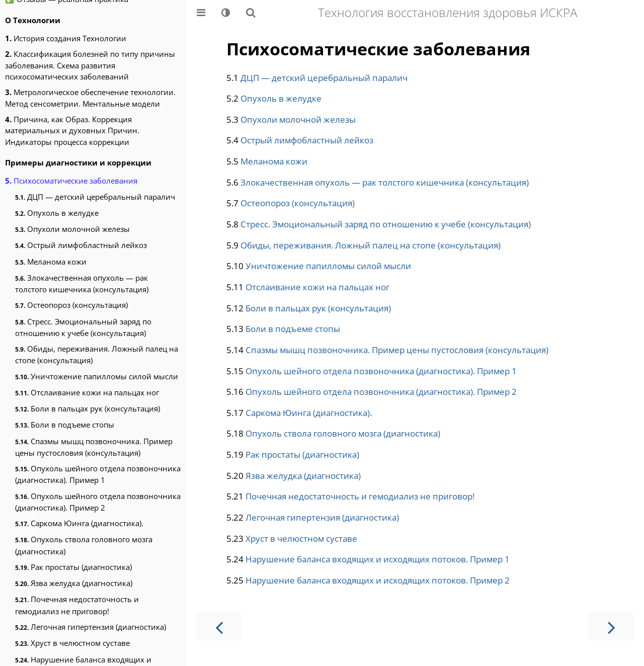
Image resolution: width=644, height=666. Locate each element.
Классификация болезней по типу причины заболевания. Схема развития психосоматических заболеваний (90, 65)
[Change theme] (226, 13)
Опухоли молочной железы (72, 229)
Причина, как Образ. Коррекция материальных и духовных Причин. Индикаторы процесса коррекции (72, 131)
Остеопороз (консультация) (71, 305)
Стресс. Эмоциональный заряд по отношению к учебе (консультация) (83, 327)
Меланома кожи (51, 262)
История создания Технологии (66, 38)
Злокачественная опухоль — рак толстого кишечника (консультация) (82, 283)
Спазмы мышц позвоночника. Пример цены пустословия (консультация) (94, 447)
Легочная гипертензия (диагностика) (91, 627)
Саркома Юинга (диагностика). (79, 523)
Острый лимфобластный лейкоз (81, 245)
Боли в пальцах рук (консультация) (88, 408)
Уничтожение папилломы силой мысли (97, 376)
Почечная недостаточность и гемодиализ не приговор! (77, 605)
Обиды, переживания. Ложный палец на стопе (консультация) (97, 354)
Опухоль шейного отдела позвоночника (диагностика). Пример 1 (98, 474)
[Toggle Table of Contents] (201, 13)
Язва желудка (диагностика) (74, 583)
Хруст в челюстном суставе (72, 643)
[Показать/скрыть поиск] (251, 13)
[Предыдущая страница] (219, 627)
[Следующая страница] (611, 627)
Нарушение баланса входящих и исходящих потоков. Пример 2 (378, 580)
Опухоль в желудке (57, 213)
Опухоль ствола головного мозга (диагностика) (84, 545)
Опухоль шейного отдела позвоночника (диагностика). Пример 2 (98, 502)
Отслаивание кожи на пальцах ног (87, 392)
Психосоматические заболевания (71, 181)
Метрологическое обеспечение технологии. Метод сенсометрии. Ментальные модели (90, 98)
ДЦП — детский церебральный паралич (95, 197)
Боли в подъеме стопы (65, 425)
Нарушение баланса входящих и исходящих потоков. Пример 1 (378, 559)
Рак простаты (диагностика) (73, 567)
